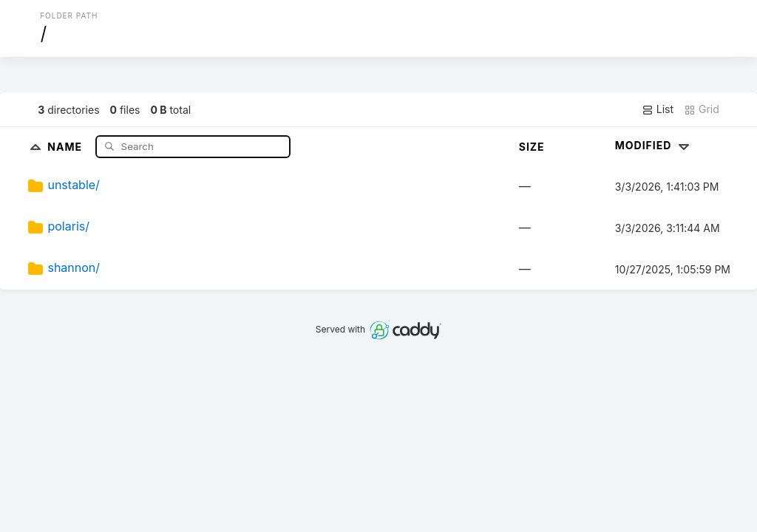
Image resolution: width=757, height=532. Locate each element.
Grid (702, 109)
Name (66, 146)
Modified (654, 145)
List (658, 109)
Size (532, 147)
